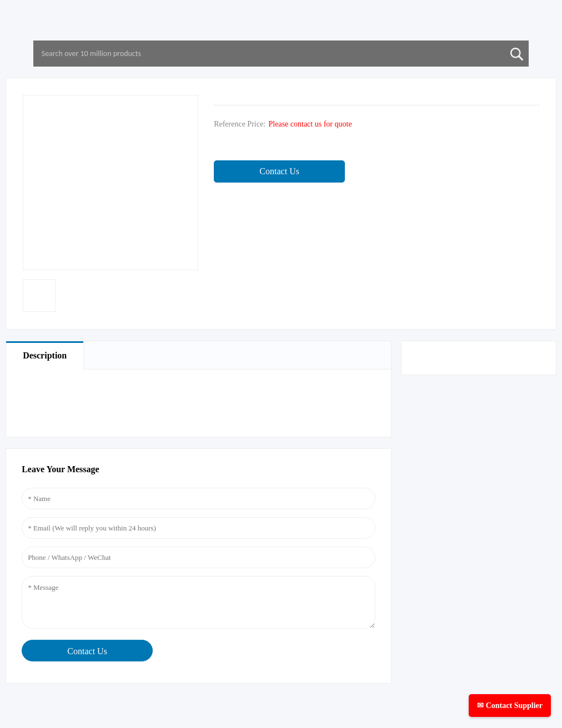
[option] (39, 295)
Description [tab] (45, 355)
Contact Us (279, 171)
